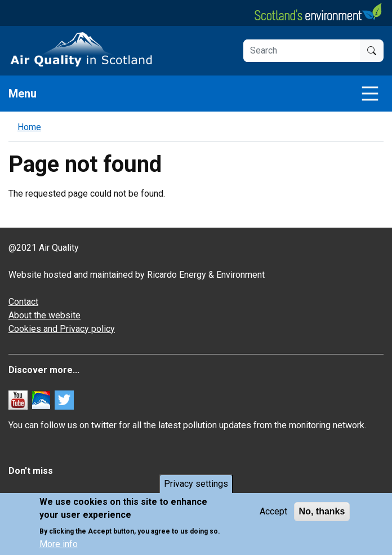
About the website (44, 315)
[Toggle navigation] (370, 94)
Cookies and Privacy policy (62, 329)
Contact (23, 302)
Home (29, 127)
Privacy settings (196, 484)
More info (59, 544)
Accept (273, 511)
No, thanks (322, 511)
